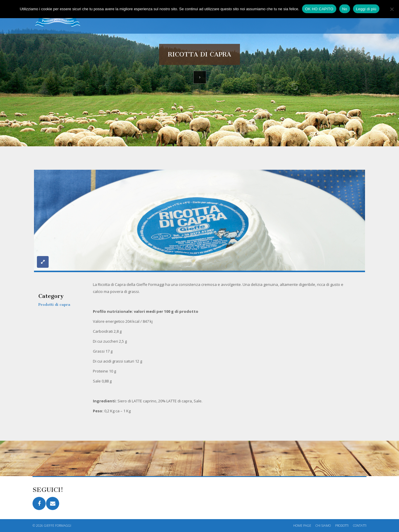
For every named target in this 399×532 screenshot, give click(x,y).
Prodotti (342, 525)
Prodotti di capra (54, 304)
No (345, 9)
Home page (302, 525)
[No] (392, 9)
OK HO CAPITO (319, 9)
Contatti (360, 525)
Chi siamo (323, 525)
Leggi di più (366, 9)
